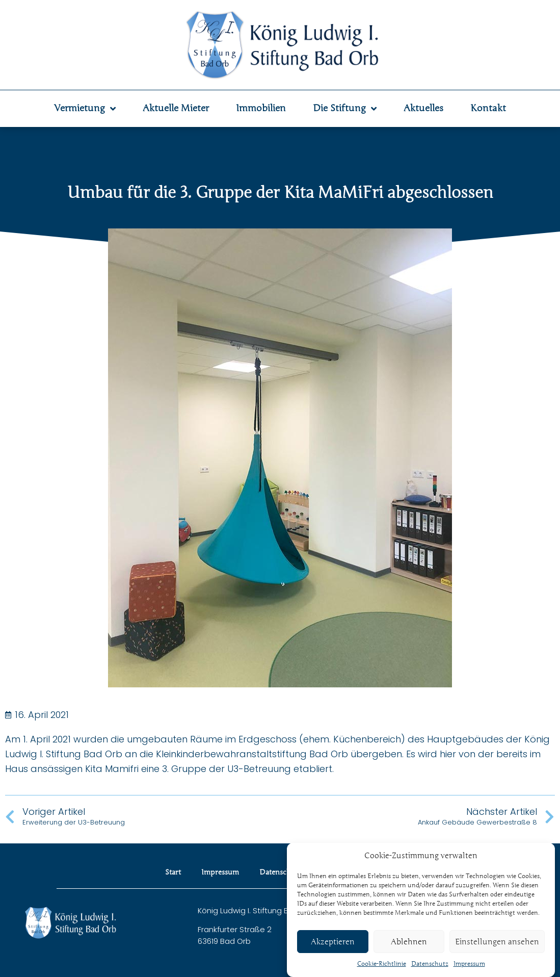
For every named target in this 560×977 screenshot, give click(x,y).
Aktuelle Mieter (176, 108)
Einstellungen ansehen (497, 943)
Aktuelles (423, 108)
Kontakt (488, 108)
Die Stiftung (345, 109)
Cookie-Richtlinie (382, 965)
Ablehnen (409, 943)
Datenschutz (430, 965)
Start (173, 872)
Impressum (469, 965)
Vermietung (85, 109)
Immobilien (261, 108)
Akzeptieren (333, 943)
